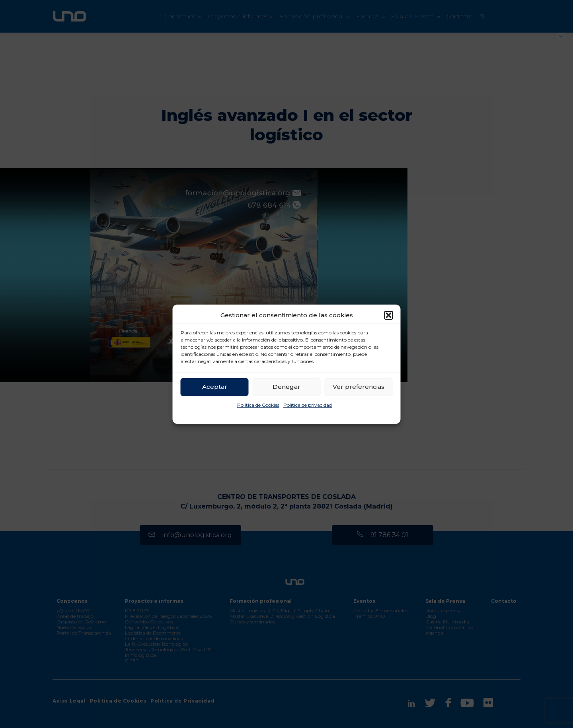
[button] (389, 315)
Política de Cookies (258, 405)
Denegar (286, 387)
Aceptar (215, 387)
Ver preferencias (359, 387)
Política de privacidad (308, 405)
